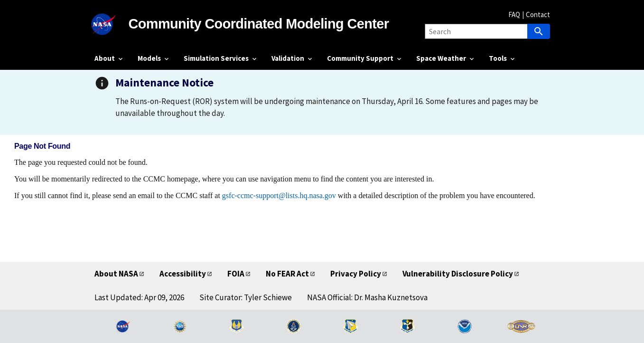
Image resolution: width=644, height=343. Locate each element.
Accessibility (183, 274)
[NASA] (112, 24)
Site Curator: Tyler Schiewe (246, 297)
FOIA (236, 274)
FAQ (514, 14)
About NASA (116, 274)
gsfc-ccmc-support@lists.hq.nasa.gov (279, 195)
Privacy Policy (356, 274)
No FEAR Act (287, 274)
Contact (538, 14)
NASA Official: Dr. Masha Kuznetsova (367, 297)
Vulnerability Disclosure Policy (458, 274)
